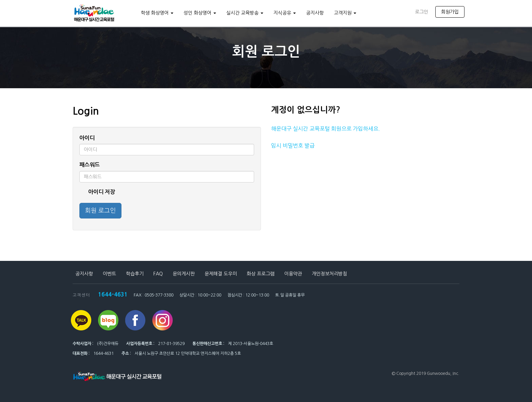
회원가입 (450, 12)
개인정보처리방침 (329, 274)
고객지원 (345, 13)
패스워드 (90, 165)
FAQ (158, 274)
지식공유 (285, 13)
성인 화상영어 (200, 13)
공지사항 (315, 13)
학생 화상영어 (157, 13)
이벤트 (109, 274)
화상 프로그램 (261, 274)
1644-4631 (113, 294)
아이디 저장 (97, 192)
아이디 (87, 138)
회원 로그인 (100, 211)
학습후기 (135, 274)
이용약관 (293, 274)
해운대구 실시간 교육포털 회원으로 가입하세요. (326, 129)
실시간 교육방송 (245, 13)
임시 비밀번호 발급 (293, 146)
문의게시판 (184, 274)
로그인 (422, 12)
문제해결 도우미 (221, 274)
